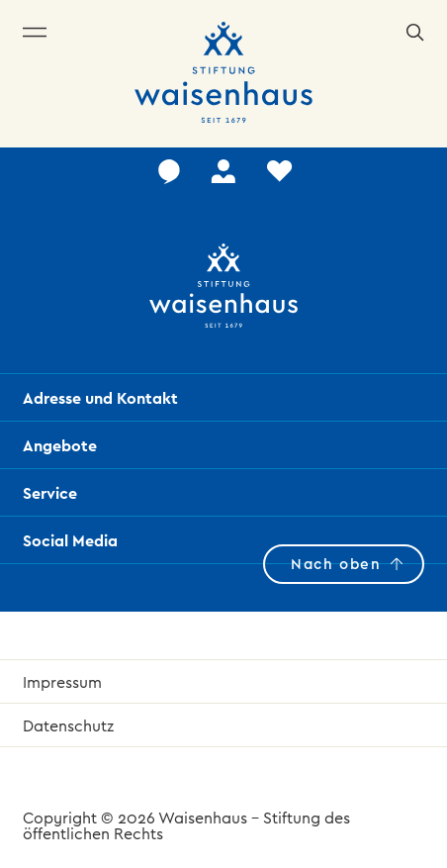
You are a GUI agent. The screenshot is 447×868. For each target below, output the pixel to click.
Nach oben (336, 564)
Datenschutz (68, 726)
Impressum (62, 682)
